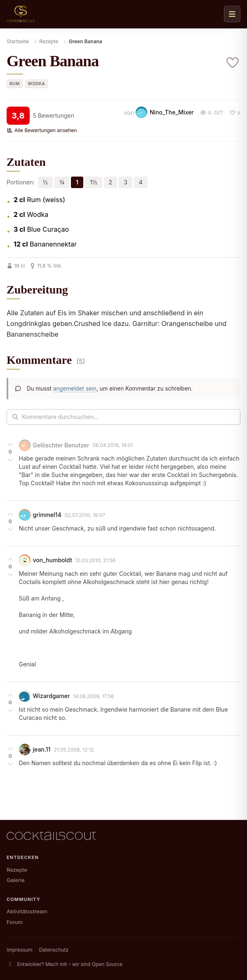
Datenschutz (54, 950)
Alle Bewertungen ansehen (42, 130)
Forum (15, 922)
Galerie (15, 880)
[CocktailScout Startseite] (21, 14)
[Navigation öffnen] (232, 14)
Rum (15, 84)
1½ (94, 182)
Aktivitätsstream (27, 911)
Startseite (18, 41)
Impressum (20, 950)
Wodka (37, 84)
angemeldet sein (75, 389)
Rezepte (49, 41)
